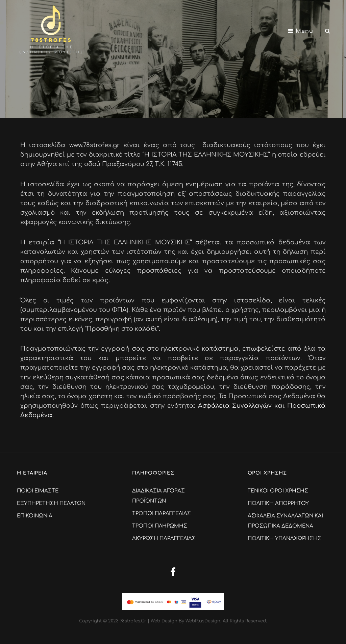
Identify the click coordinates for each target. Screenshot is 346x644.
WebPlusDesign (203, 621)
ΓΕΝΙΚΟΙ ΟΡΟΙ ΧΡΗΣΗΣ (278, 491)
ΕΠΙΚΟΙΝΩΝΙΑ (35, 516)
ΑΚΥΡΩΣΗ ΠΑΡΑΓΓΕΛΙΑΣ (164, 539)
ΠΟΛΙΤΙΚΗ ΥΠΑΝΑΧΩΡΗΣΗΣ (285, 539)
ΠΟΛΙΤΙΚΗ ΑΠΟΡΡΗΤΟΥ (278, 503)
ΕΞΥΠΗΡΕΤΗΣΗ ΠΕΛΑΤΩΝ (51, 503)
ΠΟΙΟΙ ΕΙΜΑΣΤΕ (38, 491)
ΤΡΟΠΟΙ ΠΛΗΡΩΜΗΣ (160, 526)
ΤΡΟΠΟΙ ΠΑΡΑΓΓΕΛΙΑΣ (162, 514)
